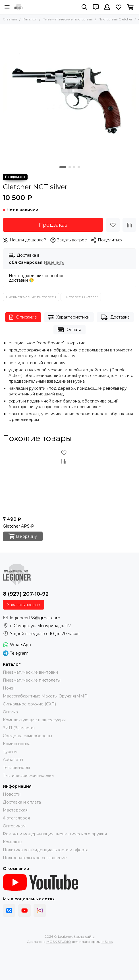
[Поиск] (84, 7)
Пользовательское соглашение (35, 858)
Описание (23, 317)
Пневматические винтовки (30, 672)
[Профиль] (107, 7)
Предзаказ (53, 225)
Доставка (115, 317)
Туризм (10, 752)
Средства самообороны (27, 736)
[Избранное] (119, 7)
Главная (10, 19)
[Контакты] (96, 7)
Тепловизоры (16, 768)
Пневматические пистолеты (68, 19)
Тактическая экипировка (28, 775)
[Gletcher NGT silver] (69, 94)
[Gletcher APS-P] (36, 481)
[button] (63, 167)
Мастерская (15, 810)
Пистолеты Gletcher (115, 19)
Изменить (54, 263)
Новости (12, 794)
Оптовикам (14, 826)
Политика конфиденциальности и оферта (46, 850)
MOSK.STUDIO (59, 942)
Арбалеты (13, 760)
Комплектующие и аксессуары (34, 720)
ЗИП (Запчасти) (19, 728)
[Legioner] (19, 7)
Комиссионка (17, 744)
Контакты (13, 842)
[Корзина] (130, 7)
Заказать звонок (24, 605)
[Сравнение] (129, 225)
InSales (107, 942)
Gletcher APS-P (18, 526)
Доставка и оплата (22, 802)
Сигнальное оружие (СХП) (29, 704)
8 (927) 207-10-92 (26, 594)
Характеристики (69, 317)
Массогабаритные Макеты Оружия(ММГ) (45, 696)
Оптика (10, 712)
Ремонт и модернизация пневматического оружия (55, 834)
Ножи (9, 688)
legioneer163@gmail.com (35, 618)
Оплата (69, 330)
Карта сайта (84, 936)
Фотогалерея (16, 818)
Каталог (30, 19)
